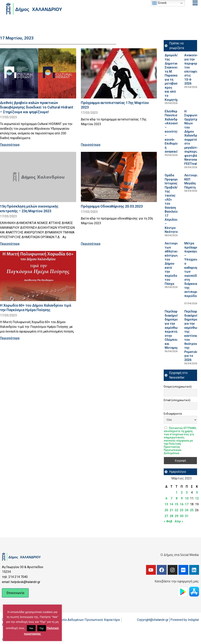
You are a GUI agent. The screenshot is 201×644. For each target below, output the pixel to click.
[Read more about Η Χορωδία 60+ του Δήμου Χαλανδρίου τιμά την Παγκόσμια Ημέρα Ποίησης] (38, 276)
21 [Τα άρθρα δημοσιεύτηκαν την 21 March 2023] (171, 510)
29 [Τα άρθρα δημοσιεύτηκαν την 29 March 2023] (176, 516)
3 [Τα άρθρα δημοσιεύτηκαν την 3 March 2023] (187, 492)
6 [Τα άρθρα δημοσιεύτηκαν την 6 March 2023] (166, 498)
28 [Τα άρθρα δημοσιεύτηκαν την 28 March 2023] (171, 516)
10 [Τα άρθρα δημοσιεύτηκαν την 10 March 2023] (187, 498)
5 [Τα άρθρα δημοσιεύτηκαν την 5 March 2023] (197, 492)
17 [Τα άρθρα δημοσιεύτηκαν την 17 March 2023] (187, 504)
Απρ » (179, 521)
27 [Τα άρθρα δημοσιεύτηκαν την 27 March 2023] (166, 516)
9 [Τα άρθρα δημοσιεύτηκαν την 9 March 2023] (182, 498)
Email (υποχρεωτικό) (177, 400)
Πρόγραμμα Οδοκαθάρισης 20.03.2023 (112, 206)
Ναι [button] (31, 628)
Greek (159, 3)
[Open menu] (195, 3)
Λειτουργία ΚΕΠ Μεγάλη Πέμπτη (192, 181)
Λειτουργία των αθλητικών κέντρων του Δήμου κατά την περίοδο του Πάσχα (173, 264)
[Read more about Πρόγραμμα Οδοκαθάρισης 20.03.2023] (119, 177)
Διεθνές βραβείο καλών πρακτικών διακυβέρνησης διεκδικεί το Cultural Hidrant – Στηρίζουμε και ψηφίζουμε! (37, 107)
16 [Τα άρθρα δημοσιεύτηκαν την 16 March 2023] (182, 504)
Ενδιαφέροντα (173, 414)
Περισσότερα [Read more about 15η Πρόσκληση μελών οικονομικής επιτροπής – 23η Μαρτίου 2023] (10, 244)
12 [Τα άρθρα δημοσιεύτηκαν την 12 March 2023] (197, 498)
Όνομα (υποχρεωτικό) (178, 387)
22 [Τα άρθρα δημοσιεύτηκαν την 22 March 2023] (176, 510)
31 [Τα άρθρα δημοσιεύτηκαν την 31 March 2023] (187, 516)
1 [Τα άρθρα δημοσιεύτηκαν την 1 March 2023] (177, 492)
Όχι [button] (42, 628)
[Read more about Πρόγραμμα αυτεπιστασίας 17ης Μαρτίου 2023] (119, 73)
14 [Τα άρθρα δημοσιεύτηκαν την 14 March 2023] (171, 504)
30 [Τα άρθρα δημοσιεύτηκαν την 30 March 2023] (182, 516)
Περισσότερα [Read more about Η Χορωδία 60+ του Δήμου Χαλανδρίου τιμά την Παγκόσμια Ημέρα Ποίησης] (10, 338)
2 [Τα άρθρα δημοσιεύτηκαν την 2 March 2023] (182, 492)
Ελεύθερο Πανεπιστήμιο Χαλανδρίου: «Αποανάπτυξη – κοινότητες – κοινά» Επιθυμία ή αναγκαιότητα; (176, 132)
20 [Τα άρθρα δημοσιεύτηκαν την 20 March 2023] (166, 510)
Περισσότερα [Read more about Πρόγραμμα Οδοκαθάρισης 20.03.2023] (91, 244)
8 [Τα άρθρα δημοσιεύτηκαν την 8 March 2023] (177, 498)
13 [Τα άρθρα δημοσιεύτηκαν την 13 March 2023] (166, 504)
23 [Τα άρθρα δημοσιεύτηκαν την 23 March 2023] (182, 510)
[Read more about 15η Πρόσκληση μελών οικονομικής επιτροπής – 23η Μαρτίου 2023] (38, 177)
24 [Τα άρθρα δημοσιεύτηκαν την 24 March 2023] (187, 510)
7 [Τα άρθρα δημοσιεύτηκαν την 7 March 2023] (171, 498)
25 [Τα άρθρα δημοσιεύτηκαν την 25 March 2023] (192, 510)
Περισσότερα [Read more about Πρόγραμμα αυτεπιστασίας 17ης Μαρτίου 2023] (91, 145)
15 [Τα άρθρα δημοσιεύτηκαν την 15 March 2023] (176, 504)
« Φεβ (168, 521)
